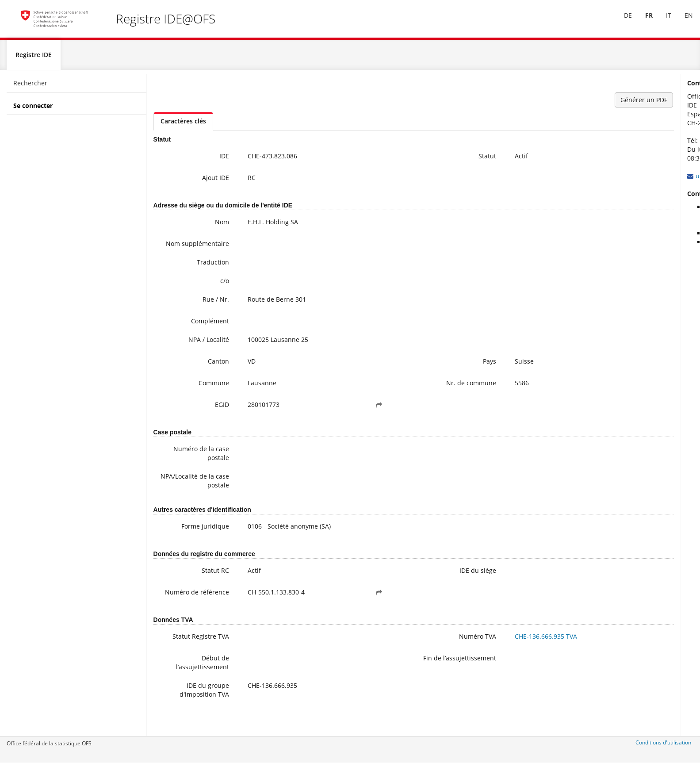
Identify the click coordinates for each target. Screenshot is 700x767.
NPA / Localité (190, 352)
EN (683, 21)
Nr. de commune (395, 395)
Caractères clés (183, 125)
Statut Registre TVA (182, 654)
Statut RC (196, 583)
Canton (199, 374)
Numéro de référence (193, 609)
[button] (331, 417)
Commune (195, 395)
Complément (191, 333)
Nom (203, 225)
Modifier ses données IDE (629, 246)
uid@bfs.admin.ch (609, 179)
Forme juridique (186, 539)
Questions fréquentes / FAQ (632, 237)
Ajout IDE (197, 181)
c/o (206, 293)
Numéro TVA (402, 654)
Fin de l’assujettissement (394, 681)
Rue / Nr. (197, 312)
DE (622, 21)
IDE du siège (402, 583)
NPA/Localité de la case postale (183, 493)
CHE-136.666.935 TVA (470, 654)
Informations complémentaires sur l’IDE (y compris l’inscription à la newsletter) (640, 219)
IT (662, 21)
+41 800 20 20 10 (610, 144)
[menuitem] (622, 22)
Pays (413, 374)
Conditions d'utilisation (663, 746)
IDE (205, 159)
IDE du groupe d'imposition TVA (185, 708)
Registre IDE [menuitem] (34, 58)
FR (643, 21)
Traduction (194, 274)
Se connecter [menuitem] (33, 109)
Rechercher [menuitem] (30, 86)
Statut (411, 159)
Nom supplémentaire (186, 251)
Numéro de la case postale (182, 466)
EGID (203, 417)
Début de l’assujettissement (184, 681)
